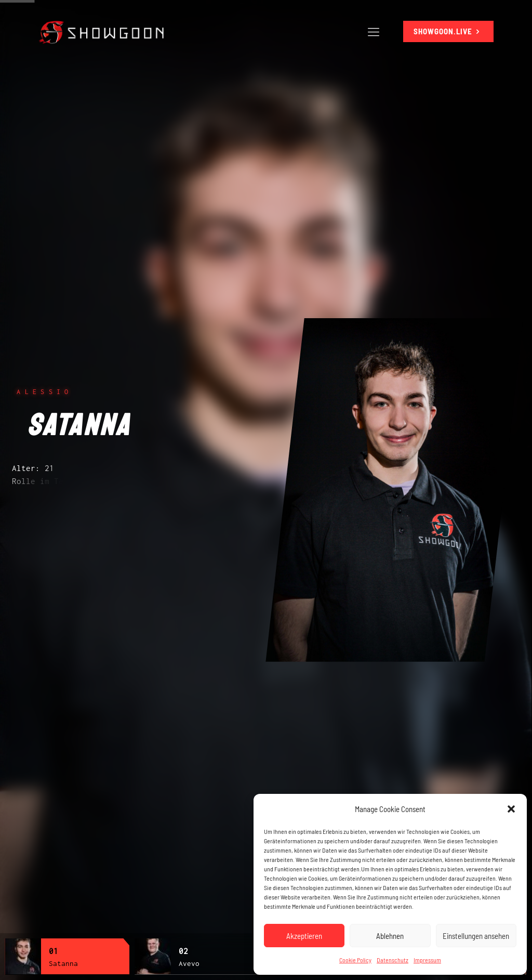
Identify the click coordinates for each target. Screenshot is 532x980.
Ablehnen (390, 936)
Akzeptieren (304, 936)
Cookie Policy (355, 960)
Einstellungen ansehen (476, 936)
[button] (511, 809)
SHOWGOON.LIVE (448, 31)
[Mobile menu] (374, 31)
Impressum (427, 960)
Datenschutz (393, 960)
